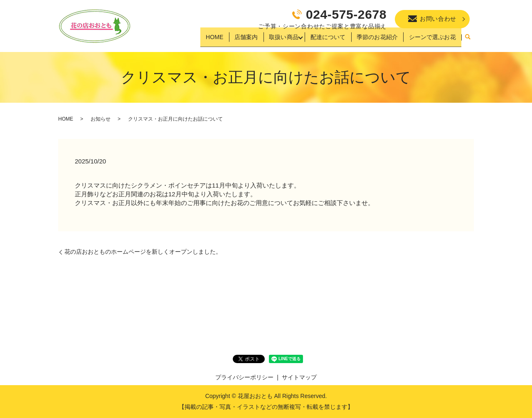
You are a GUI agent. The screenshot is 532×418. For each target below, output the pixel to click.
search (468, 40)
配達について (330, 40)
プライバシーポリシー (244, 377)
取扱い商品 (283, 40)
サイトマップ (299, 377)
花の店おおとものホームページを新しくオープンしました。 (143, 252)
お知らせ (101, 119)
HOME (216, 40)
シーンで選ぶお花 (433, 40)
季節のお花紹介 (378, 40)
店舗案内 (247, 40)
